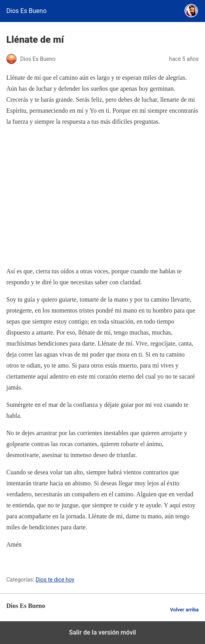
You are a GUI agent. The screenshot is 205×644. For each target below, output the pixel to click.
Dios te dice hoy (55, 580)
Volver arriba (184, 610)
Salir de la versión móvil (102, 632)
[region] (102, 196)
